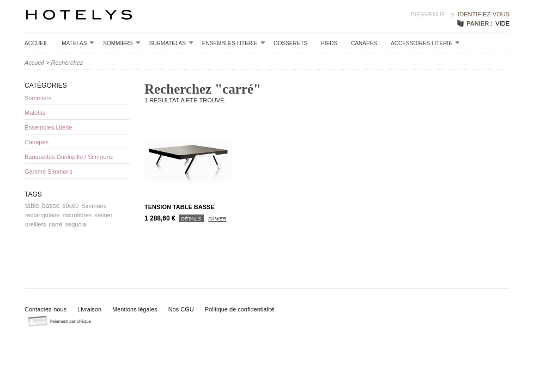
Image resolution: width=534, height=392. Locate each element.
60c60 (70, 206)
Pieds (329, 43)
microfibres (77, 215)
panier (217, 219)
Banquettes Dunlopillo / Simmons (69, 157)
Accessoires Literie (425, 43)
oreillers (36, 224)
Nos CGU (181, 309)
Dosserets (291, 43)
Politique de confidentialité (240, 309)
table (32, 206)
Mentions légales (135, 309)
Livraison (89, 309)
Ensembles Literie (234, 43)
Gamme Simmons (48, 171)
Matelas (78, 43)
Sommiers (122, 43)
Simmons (94, 206)
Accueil (36, 43)
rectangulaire (43, 215)
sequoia (76, 224)
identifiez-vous (484, 14)
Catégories (46, 85)
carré (56, 224)
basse (51, 206)
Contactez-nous (45, 309)
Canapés (364, 43)
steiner (103, 215)
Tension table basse (180, 207)
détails (191, 219)
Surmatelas (171, 43)
